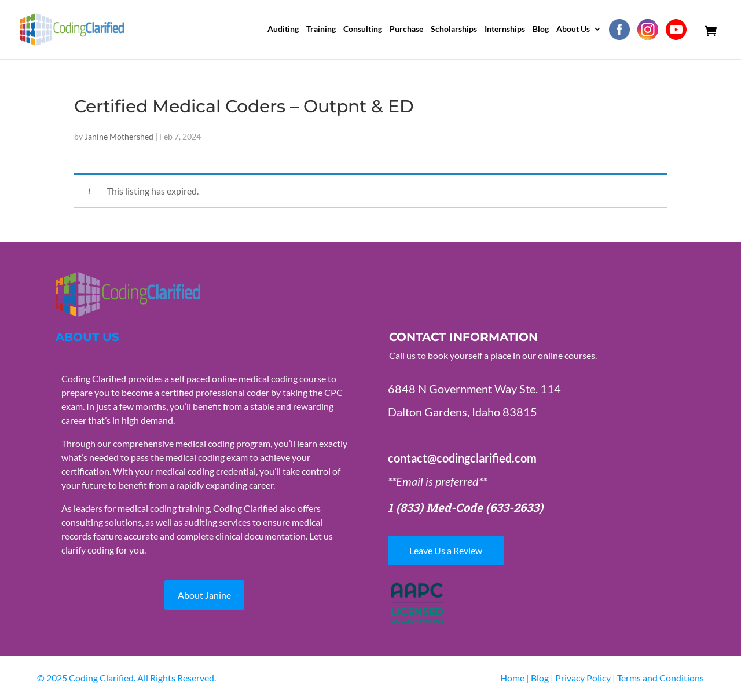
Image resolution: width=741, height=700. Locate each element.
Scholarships (454, 29)
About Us (573, 29)
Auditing (283, 29)
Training (321, 29)
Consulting (363, 29)
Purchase (406, 29)
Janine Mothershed (119, 136)
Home (512, 678)
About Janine (204, 595)
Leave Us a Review (446, 550)
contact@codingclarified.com (462, 458)
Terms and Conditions (661, 678)
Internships (505, 29)
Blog (541, 29)
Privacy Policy (584, 678)
